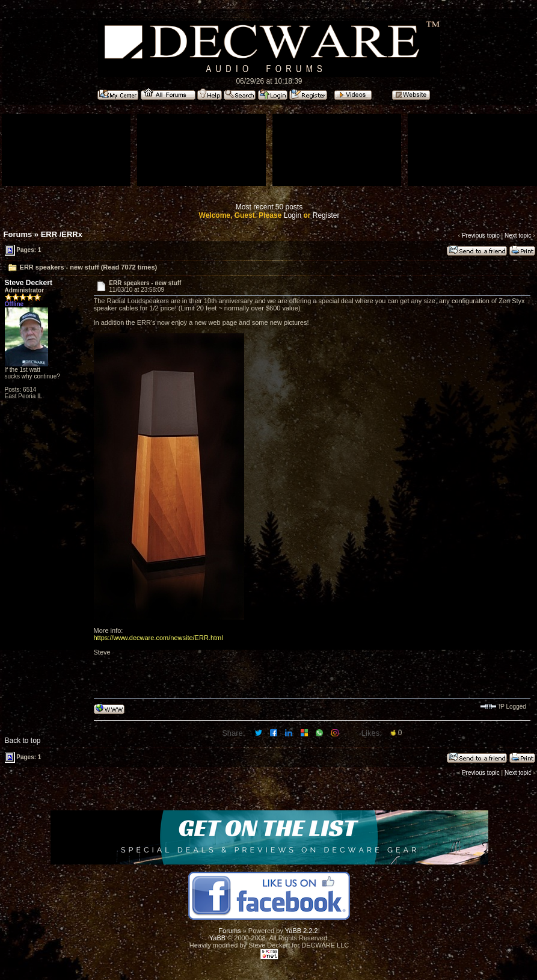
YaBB (217, 938)
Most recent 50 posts (269, 207)
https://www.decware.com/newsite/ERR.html (158, 638)
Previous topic (481, 236)
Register (326, 215)
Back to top (23, 741)
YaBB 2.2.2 (302, 931)
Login (293, 215)
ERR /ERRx (62, 234)
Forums (18, 234)
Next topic (518, 236)
